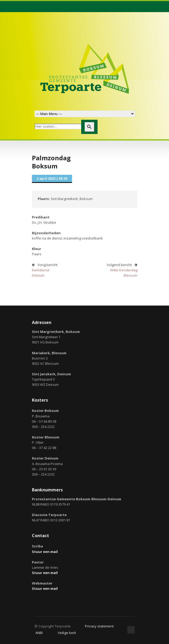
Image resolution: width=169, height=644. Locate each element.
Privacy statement (99, 626)
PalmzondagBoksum (51, 162)
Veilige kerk (67, 633)
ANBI (39, 633)
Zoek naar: (85, 114)
